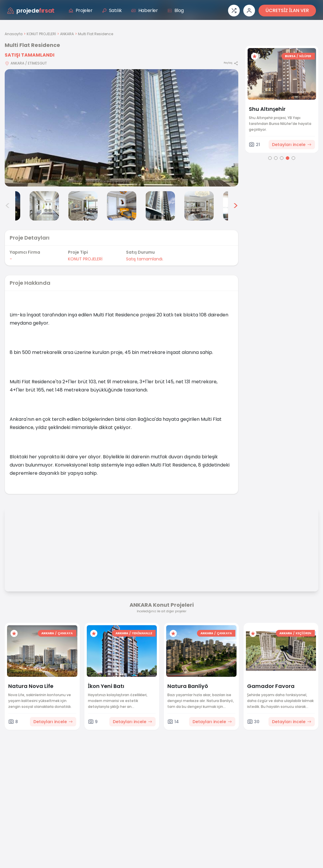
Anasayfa (14, 34)
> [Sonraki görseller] (236, 206)
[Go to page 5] (293, 158)
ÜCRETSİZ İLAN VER (287, 10)
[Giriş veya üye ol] (249, 11)
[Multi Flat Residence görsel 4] (83, 206)
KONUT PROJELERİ (41, 34)
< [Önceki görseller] (8, 206)
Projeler (81, 10)
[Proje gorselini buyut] (121, 128)
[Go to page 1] (270, 158)
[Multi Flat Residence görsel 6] (160, 206)
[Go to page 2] (276, 158)
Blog (176, 10)
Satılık (112, 10)
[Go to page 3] (282, 158)
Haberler (145, 10)
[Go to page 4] (288, 158)
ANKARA (67, 34)
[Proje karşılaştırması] (234, 11)
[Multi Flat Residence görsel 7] (199, 206)
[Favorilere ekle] (256, 56)
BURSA (292, 56)
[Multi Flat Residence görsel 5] (122, 206)
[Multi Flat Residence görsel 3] (44, 206)
